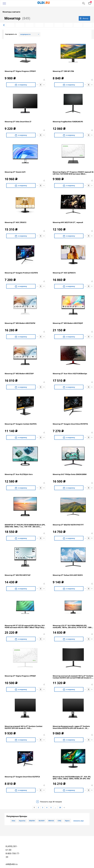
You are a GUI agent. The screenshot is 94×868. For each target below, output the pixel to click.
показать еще (78, 815)
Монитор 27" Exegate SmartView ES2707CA (22, 771)
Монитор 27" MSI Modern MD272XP (19, 368)
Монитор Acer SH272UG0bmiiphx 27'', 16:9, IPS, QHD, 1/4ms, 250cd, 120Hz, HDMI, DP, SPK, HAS (72, 772)
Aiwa (13, 815)
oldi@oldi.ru (12, 859)
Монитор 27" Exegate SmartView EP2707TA (70, 419)
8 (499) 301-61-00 (12, 843)
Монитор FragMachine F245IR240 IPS (68, 116)
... (55, 802)
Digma (67, 815)
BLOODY (42, 815)
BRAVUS (51, 815)
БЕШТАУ (32, 815)
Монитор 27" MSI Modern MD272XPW (20, 318)
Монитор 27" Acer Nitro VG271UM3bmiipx (70, 368)
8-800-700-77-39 (13, 850)
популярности (25, 29)
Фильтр (85, 13)
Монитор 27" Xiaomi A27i (15, 167)
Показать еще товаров (51, 796)
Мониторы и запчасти (11, 7)
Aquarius (22, 815)
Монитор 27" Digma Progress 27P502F (20, 671)
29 (60, 802)
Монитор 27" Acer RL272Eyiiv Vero (19, 469)
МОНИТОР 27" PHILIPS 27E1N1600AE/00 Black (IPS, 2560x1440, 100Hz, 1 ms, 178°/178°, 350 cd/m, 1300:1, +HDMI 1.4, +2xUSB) (25, 520)
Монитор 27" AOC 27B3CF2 (15, 217)
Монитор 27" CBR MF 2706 (63, 66)
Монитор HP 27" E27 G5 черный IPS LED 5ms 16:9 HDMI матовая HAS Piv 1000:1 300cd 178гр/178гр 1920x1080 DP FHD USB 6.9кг (25, 621)
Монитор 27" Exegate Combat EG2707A (21, 419)
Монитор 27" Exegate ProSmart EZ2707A (21, 267)
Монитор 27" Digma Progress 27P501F (20, 66)
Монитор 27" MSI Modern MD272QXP (68, 318)
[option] (10, 20)
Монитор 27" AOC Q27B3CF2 (64, 267)
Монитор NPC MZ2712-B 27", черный (68, 217)
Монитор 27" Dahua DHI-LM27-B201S (68, 570)
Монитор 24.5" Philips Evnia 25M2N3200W (70, 469)
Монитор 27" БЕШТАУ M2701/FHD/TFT (68, 519)
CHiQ (59, 815)
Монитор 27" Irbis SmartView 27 (18, 116)
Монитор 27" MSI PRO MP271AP (18, 570)
